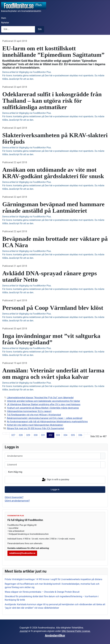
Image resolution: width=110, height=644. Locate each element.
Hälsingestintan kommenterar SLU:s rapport (29, 411)
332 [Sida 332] (50, 435)
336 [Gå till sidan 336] (80, 435)
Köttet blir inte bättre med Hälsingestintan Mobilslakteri (35, 425)
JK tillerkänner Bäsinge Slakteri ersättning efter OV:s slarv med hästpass (44, 404)
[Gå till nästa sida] (86, 433)
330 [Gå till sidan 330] (36, 435)
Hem (4, 18)
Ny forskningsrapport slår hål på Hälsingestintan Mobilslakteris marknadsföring (47, 422)
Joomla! (24, 631)
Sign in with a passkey (55, 480)
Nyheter (5, 23)
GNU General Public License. (76, 631)
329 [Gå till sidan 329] (28, 435)
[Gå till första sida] (4, 433)
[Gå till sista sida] (89, 433)
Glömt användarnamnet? (17, 501)
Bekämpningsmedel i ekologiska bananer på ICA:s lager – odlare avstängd (45, 418)
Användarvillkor (55, 635)
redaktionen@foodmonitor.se (22, 553)
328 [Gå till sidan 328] (21, 435)
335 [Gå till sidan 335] (73, 435)
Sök (40, 29)
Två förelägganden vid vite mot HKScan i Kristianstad (34, 415)
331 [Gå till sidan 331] (43, 435)
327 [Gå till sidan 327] (13, 435)
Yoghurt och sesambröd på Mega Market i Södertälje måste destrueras (43, 408)
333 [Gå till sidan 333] (58, 435)
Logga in (55, 489)
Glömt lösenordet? (14, 497)
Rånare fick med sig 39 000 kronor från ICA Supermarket (35, 428)
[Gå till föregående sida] (8, 433)
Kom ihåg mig (15, 472)
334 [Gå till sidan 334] (65, 435)
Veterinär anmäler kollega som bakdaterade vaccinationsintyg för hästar (43, 401)
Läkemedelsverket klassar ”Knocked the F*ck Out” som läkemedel (40, 398)
